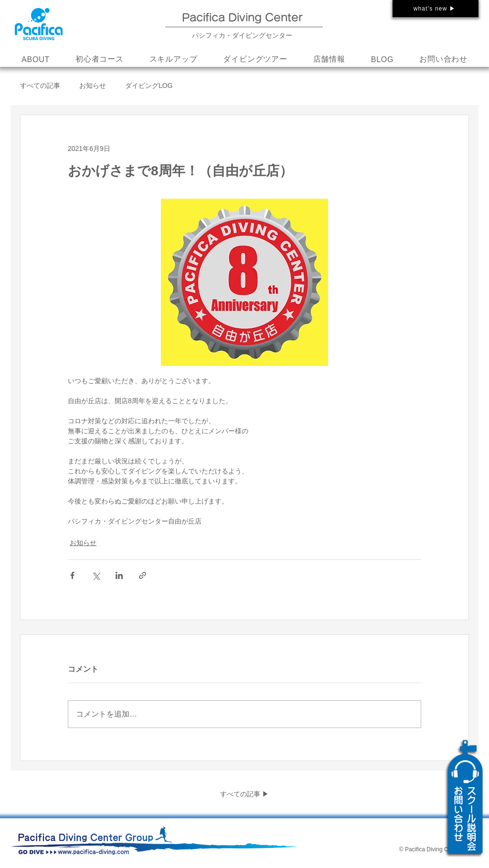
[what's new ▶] (436, 9)
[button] (174, 60)
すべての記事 (40, 86)
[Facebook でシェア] (72, 575)
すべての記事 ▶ (244, 794)
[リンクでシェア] (143, 575)
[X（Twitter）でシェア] (96, 575)
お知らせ (93, 86)
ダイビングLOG (149, 86)
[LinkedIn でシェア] (119, 575)
